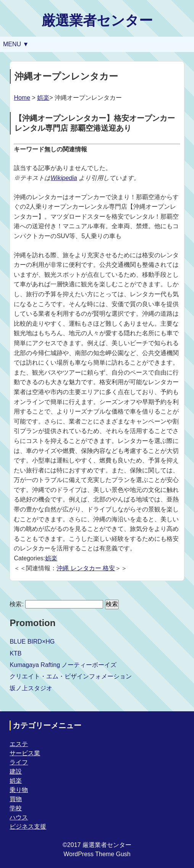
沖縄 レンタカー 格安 (86, 568)
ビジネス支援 (28, 827)
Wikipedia (64, 178)
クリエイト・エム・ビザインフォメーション (71, 676)
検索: (16, 604)
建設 (16, 771)
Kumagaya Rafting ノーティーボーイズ (63, 665)
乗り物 (19, 790)
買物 (16, 799)
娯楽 (43, 98)
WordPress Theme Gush (97, 854)
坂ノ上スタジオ (31, 688)
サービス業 (25, 753)
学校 (16, 808)
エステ (19, 744)
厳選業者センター (97, 20)
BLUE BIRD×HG (32, 642)
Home (22, 98)
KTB (15, 653)
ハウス (19, 817)
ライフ (19, 762)
